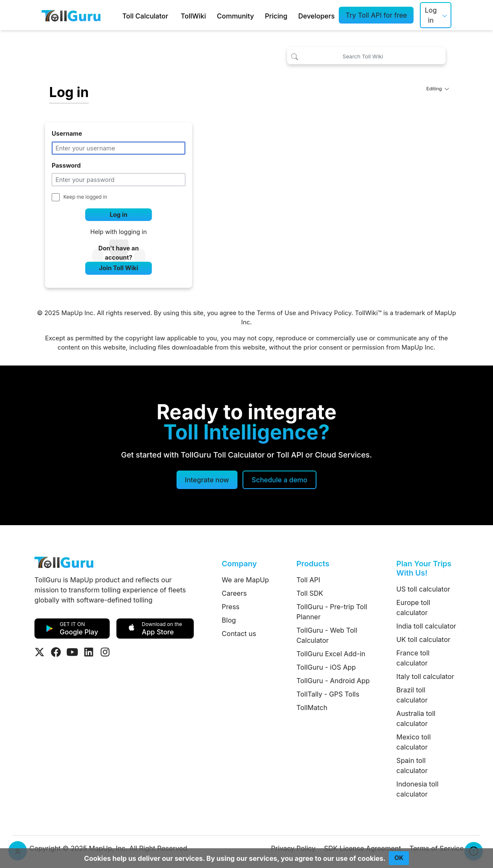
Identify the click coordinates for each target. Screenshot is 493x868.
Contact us (239, 634)
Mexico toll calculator (414, 742)
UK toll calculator (423, 639)
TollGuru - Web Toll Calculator (327, 635)
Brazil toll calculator (412, 695)
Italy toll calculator (425, 676)
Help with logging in (119, 232)
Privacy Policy (331, 313)
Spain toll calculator (412, 765)
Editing (438, 89)
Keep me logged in (85, 197)
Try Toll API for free (376, 15)
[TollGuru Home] (71, 15)
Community (235, 16)
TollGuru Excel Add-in (331, 654)
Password (66, 165)
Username (67, 133)
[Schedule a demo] (279, 480)
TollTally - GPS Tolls (328, 694)
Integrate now (207, 480)
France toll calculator (413, 658)
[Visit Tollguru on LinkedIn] (89, 652)
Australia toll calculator (416, 718)
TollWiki (193, 16)
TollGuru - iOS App (326, 667)
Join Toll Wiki (119, 268)
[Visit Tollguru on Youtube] (72, 652)
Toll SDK (310, 593)
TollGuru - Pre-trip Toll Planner (332, 612)
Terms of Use (277, 313)
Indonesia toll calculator (417, 789)
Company (239, 564)
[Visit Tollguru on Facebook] (56, 652)
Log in (431, 15)
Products (313, 564)
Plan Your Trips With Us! (424, 568)
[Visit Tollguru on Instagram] (105, 652)
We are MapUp (245, 580)
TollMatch (312, 708)
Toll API (308, 580)
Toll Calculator (145, 16)
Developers (317, 16)
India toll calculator (426, 626)
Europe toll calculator (413, 608)
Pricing (276, 16)
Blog (229, 620)
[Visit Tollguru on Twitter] (40, 652)
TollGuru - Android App (333, 681)
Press (231, 607)
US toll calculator (423, 589)
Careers (235, 593)
